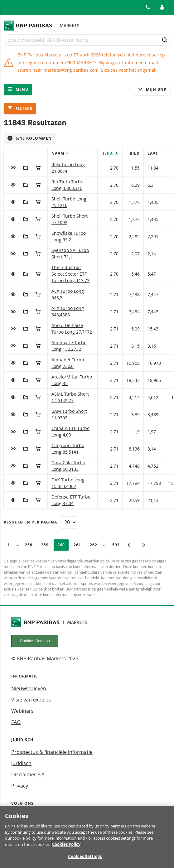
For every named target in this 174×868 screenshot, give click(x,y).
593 (118, 545)
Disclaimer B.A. (29, 774)
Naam (58, 153)
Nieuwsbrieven (29, 688)
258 (31, 545)
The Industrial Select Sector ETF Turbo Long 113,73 (70, 274)
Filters (20, 108)
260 (63, 545)
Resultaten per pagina (30, 522)
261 (79, 545)
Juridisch (21, 763)
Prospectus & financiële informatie (52, 752)
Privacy (20, 786)
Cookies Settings (35, 641)
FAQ (16, 722)
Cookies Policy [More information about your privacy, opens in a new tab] (66, 847)
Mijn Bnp (152, 89)
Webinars (22, 711)
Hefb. (108, 153)
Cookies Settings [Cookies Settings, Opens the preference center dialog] (85, 860)
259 (47, 545)
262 (95, 545)
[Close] (164, 819)
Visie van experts (31, 700)
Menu (18, 89)
